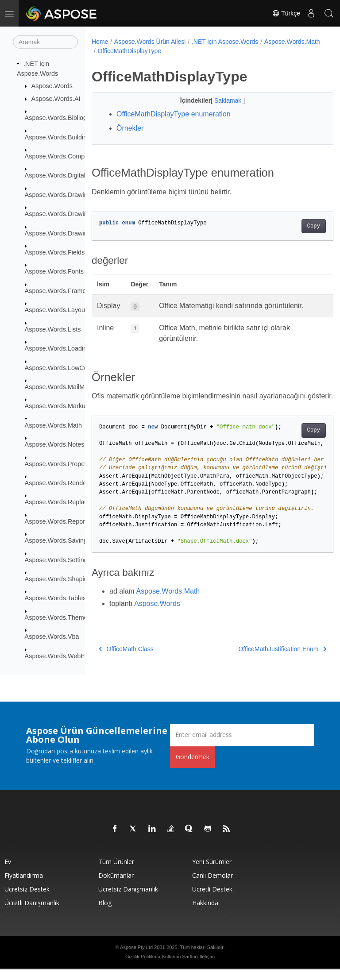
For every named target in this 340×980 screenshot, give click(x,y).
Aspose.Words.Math (53, 425)
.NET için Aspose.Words (225, 42)
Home (100, 42)
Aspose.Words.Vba (52, 637)
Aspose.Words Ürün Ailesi (150, 42)
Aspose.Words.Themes (58, 617)
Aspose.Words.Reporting (60, 521)
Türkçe (286, 13)
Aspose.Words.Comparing (62, 156)
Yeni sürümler (212, 872)
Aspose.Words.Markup (57, 406)
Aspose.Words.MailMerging (64, 387)
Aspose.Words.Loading (58, 348)
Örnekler (130, 128)
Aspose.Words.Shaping (58, 579)
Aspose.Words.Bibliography (64, 118)
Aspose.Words (52, 86)
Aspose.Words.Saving (56, 540)
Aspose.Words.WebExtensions (68, 656)
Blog (105, 913)
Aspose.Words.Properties (61, 463)
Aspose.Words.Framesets (61, 291)
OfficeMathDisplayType (191, 51)
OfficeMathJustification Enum (265, 660)
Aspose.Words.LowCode (60, 367)
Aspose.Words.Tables (56, 598)
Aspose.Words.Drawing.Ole (64, 233)
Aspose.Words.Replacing (60, 502)
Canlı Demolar (212, 886)
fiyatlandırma (24, 886)
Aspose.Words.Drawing (58, 195)
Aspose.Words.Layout (56, 310)
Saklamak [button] (220, 100)
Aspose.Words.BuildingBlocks (67, 137)
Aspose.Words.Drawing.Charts (68, 214)
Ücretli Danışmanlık (32, 913)
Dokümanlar (116, 886)
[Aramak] (45, 42)
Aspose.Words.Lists (53, 329)
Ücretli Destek (212, 900)
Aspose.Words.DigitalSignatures (70, 175)
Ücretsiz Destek (27, 900)
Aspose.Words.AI (56, 99)
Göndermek (193, 767)
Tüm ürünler (116, 872)
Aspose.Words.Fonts (54, 271)
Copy (296, 226)
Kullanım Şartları (180, 967)
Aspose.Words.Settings (58, 559)
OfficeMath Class (126, 660)
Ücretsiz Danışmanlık (128, 900)
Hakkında (205, 913)
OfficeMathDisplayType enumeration (174, 114)
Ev (8, 872)
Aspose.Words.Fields (55, 252)
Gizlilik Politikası (143, 967)
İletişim (207, 967)
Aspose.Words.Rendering (61, 483)
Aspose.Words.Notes (55, 444)
